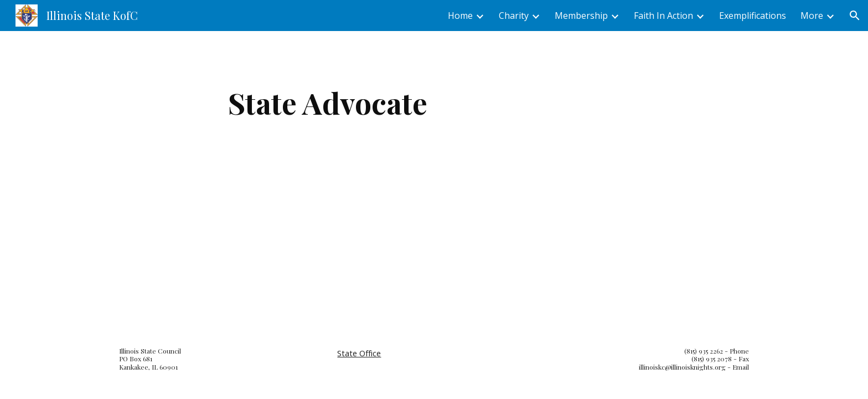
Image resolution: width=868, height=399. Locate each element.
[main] (328, 103)
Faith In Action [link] (663, 16)
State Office (359, 353)
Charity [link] (514, 16)
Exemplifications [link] (753, 16)
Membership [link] (581, 16)
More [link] (812, 16)
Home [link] (460, 16)
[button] (855, 16)
